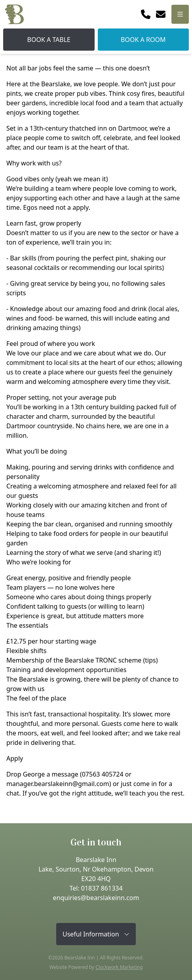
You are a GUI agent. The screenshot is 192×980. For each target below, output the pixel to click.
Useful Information (96, 934)
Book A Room (143, 40)
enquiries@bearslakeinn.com (96, 898)
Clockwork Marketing (119, 967)
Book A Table (49, 40)
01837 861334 (102, 888)
